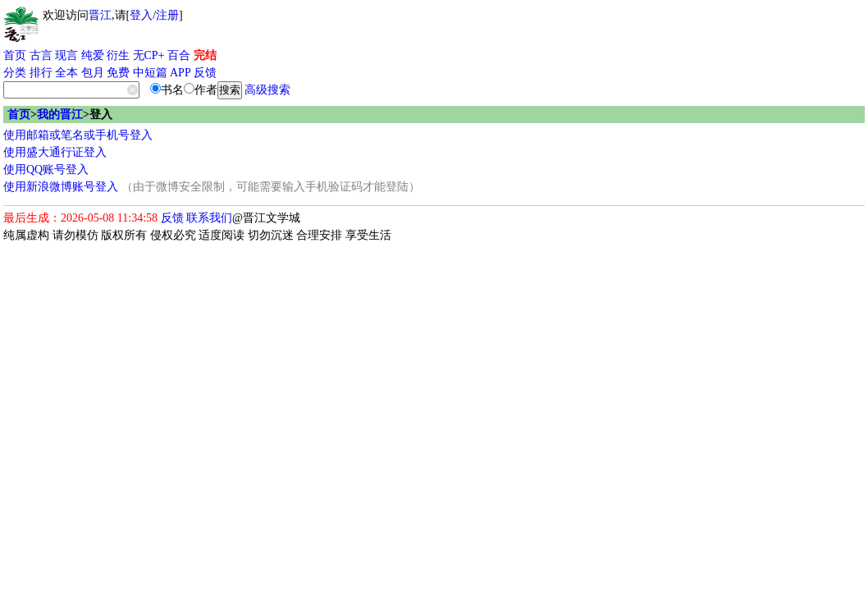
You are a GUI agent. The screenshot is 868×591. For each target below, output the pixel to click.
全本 (66, 73)
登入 (141, 15)
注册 (167, 15)
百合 (179, 55)
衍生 (118, 55)
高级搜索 (267, 90)
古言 (41, 55)
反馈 (205, 73)
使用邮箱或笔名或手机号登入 (78, 135)
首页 (15, 55)
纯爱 (93, 55)
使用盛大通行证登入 (55, 152)
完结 (205, 55)
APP (180, 73)
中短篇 (150, 73)
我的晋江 (60, 115)
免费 (118, 73)
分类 (15, 73)
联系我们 (209, 218)
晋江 (100, 15)
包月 (93, 73)
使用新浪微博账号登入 (61, 187)
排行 (41, 73)
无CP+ (149, 55)
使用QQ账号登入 (46, 170)
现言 (66, 55)
